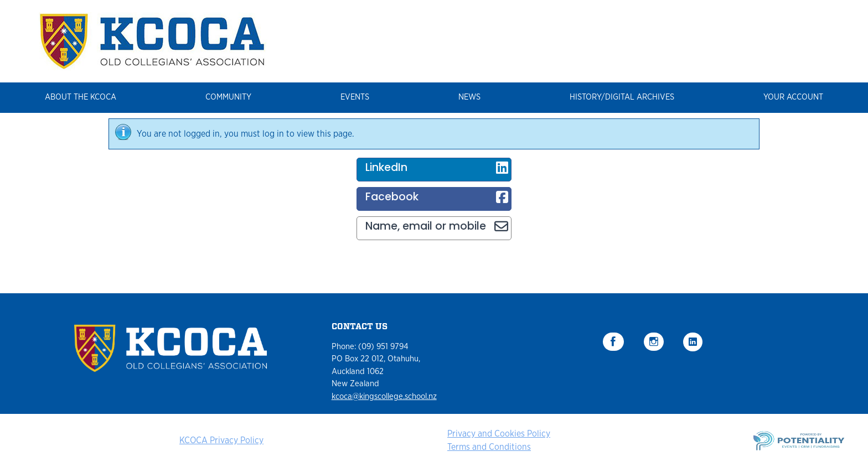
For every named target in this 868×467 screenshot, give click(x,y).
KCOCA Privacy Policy (221, 440)
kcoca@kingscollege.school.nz (384, 396)
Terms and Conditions (489, 447)
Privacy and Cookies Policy (499, 434)
